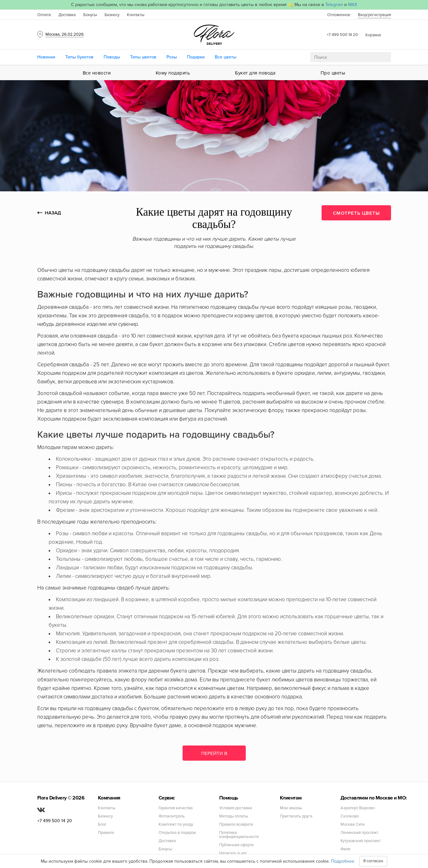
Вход (374, 15)
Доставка (67, 15)
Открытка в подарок (177, 833)
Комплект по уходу (176, 825)
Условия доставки (236, 808)
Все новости (97, 73)
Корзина (373, 35)
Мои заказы (291, 808)
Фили (345, 849)
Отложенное (339, 15)
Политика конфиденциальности (239, 835)
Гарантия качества (176, 808)
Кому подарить (173, 73)
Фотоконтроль (172, 816)
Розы (172, 57)
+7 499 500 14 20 (342, 35)
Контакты (136, 15)
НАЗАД (49, 213)
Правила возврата (236, 825)
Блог (102, 825)
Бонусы (90, 15)
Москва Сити (353, 825)
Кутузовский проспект (361, 841)
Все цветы (226, 57)
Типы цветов (143, 57)
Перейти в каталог (214, 756)
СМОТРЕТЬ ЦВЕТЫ (356, 215)
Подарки (196, 57)
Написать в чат (233, 853)
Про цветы (333, 73)
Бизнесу (112, 15)
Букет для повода (255, 73)
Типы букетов (79, 57)
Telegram (334, 5)
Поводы (112, 57)
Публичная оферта (236, 845)
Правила (106, 833)
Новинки (46, 57)
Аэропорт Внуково (358, 808)
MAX (353, 5)
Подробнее (343, 861)
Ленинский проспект (359, 833)
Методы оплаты (234, 816)
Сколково (350, 816)
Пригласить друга (296, 816)
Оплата (44, 15)
